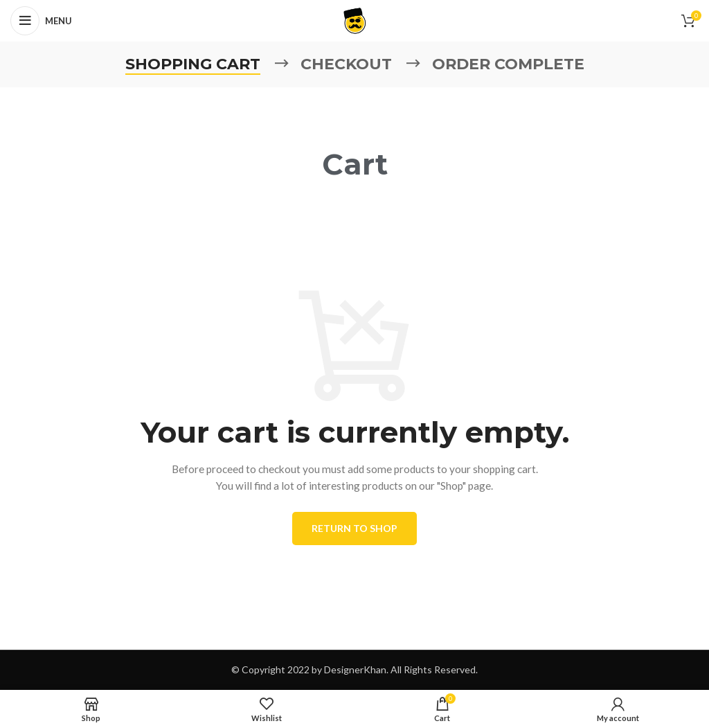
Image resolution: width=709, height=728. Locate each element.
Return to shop (354, 528)
